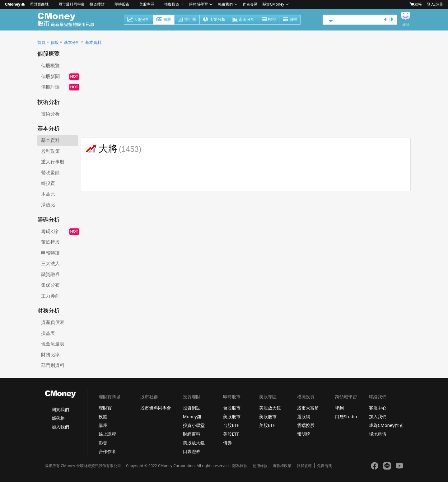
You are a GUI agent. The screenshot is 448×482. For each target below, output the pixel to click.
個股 (164, 20)
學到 (339, 408)
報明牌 (304, 434)
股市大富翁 (308, 408)
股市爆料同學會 (72, 4)
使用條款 (260, 466)
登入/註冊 (435, 4)
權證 (269, 20)
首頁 (41, 42)
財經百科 (192, 434)
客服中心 (378, 408)
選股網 (304, 416)
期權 (290, 20)
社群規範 (304, 466)
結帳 (416, 4)
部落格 (58, 418)
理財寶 (105, 408)
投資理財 (97, 4)
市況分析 (243, 20)
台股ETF (231, 425)
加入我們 (60, 427)
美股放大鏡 (194, 443)
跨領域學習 (198, 4)
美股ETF (231, 434)
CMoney (15, 4)
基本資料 (93, 42)
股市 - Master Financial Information (69, 20)
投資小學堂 (194, 425)
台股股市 (232, 408)
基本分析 (72, 42)
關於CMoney (273, 4)
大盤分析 (139, 20)
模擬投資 (172, 4)
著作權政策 (282, 466)
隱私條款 (240, 466)
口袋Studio (346, 416)
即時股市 (122, 4)
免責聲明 (324, 466)
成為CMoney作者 (386, 425)
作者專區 (250, 4)
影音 (103, 443)
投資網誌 (192, 408)
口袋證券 (192, 451)
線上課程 (107, 434)
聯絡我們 (225, 4)
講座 (103, 425)
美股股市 (232, 416)
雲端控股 (306, 425)
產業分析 (214, 20)
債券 (227, 443)
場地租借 (378, 434)
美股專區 (147, 4)
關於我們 (60, 409)
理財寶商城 (39, 4)
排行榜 (187, 20)
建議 (406, 25)
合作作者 (107, 451)
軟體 (103, 416)
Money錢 (192, 416)
